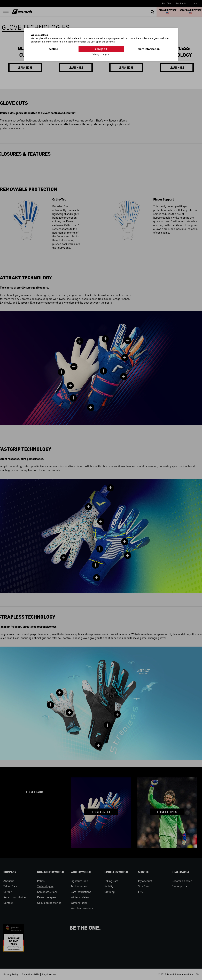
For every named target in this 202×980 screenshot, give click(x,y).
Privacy (96, 54)
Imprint (106, 54)
